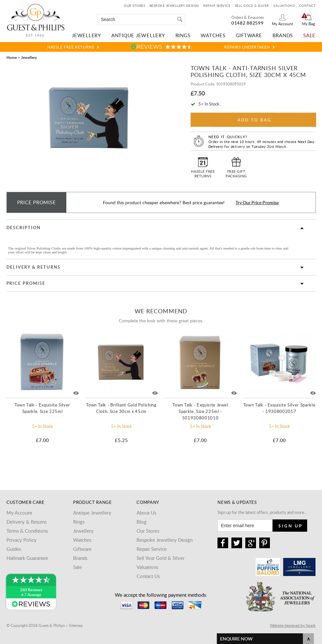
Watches (213, 35)
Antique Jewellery (138, 35)
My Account (282, 24)
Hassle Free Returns (71, 47)
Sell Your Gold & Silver (161, 558)
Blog (142, 522)
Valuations (284, 6)
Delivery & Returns (33, 267)
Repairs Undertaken (247, 47)
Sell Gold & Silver (252, 6)
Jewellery (86, 35)
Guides (14, 549)
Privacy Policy (22, 540)
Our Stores (134, 6)
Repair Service (217, 6)
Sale (309, 35)
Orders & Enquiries (248, 17)
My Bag (308, 24)
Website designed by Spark (293, 625)
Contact (307, 6)
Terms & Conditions (27, 531)
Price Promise (26, 283)
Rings (183, 35)
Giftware (249, 35)
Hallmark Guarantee (27, 558)
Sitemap (76, 625)
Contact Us (148, 576)
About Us (146, 513)
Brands (283, 35)
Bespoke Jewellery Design (174, 6)
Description (24, 228)
